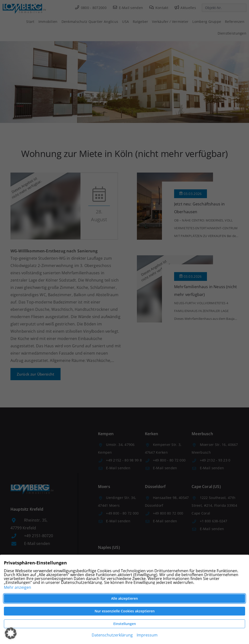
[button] (11, 633)
